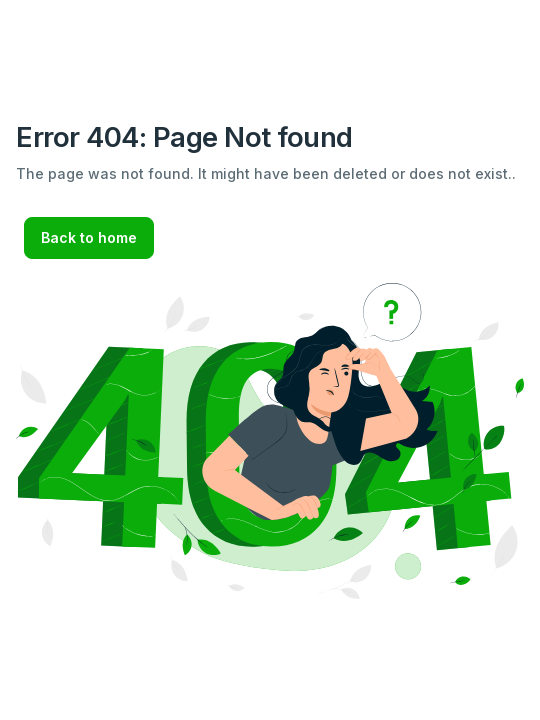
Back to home (89, 237)
